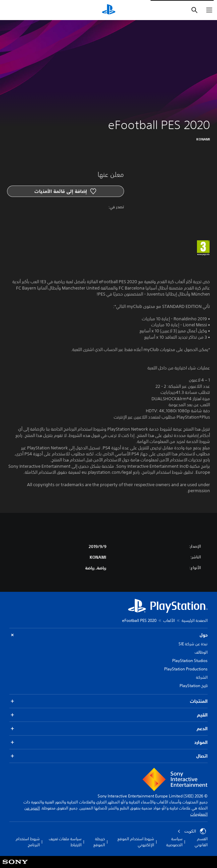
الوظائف (201, 652)
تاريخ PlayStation (194, 686)
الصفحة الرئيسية (195, 620)
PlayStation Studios (190, 661)
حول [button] (108, 635)
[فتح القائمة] (209, 10)
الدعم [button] (108, 729)
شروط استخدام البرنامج (28, 842)
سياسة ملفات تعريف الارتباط (65, 842)
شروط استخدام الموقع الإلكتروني (136, 842)
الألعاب (169, 620)
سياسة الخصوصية (174, 842)
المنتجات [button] (108, 701)
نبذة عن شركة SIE (193, 644)
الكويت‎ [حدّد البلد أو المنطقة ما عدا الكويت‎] (192, 831)
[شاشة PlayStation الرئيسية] (109, 10)
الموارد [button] (108, 742)
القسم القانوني (201, 842)
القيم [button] (108, 715)
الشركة (202, 677)
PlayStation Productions (186, 669)
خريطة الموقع (99, 842)
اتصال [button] (108, 756)
